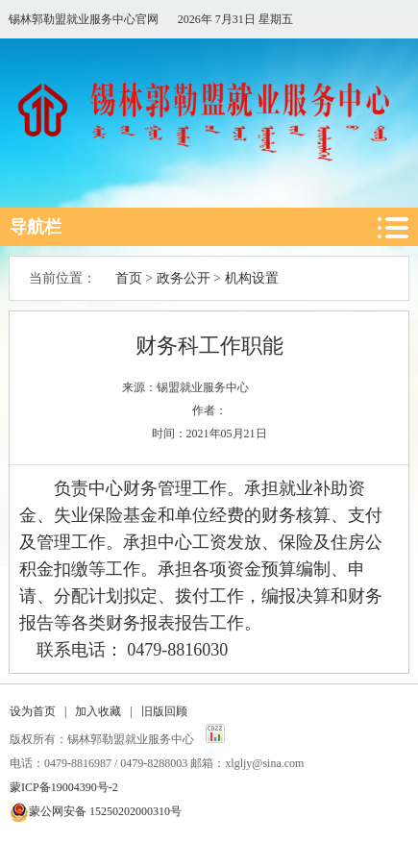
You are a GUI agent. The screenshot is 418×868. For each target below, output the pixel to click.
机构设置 (252, 278)
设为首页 (33, 711)
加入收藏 (98, 711)
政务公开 (184, 278)
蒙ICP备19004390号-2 (64, 787)
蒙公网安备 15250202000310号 (105, 811)
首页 (129, 278)
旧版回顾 (164, 711)
